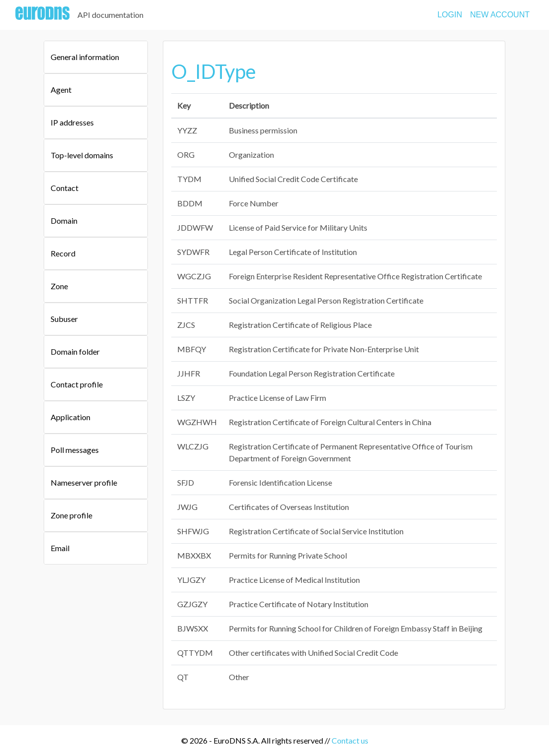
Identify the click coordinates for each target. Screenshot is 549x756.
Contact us (350, 740)
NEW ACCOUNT (500, 15)
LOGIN (450, 15)
